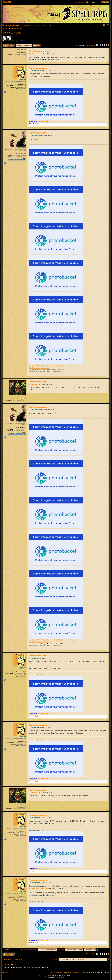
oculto (21, 41)
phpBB (48, 976)
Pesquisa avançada (80, 2)
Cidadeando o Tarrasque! (69, 366)
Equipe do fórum (56, 972)
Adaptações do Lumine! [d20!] (51, 366)
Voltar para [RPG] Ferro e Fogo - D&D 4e (17, 959)
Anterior (6, 950)
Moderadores (28, 41)
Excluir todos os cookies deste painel (74, 972)
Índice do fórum (10, 25)
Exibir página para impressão (104, 25)
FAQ (6, 29)
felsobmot (35, 384)
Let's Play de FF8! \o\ (35, 366)
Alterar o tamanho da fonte (108, 25)
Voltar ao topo (108, 63)
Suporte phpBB (60, 977)
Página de (90, 45)
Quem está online (9, 965)
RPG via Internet (26, 25)
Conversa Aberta (12, 33)
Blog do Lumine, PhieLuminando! (39, 368)
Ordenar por (70, 950)
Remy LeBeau (36, 54)
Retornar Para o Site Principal (7, 2)
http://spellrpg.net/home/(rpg (39, 888)
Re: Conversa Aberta (39, 51)
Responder (6, 45)
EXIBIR (37, 124)
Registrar (13, 29)
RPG (18, 25)
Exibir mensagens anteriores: (38, 950)
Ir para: (55, 959)
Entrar (21, 29)
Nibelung (15, 41)
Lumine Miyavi (37, 135)
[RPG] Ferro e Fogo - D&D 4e (42, 25)
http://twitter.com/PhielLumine (17, 160)
